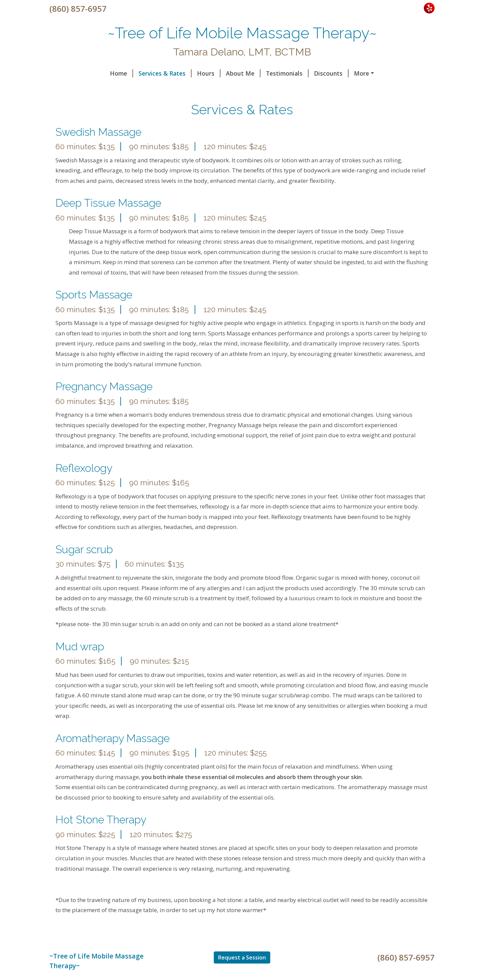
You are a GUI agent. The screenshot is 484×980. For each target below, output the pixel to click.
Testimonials (287, 73)
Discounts (331, 73)
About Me (243, 73)
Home (122, 73)
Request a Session (242, 957)
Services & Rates (165, 73)
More (361, 73)
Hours (209, 73)
